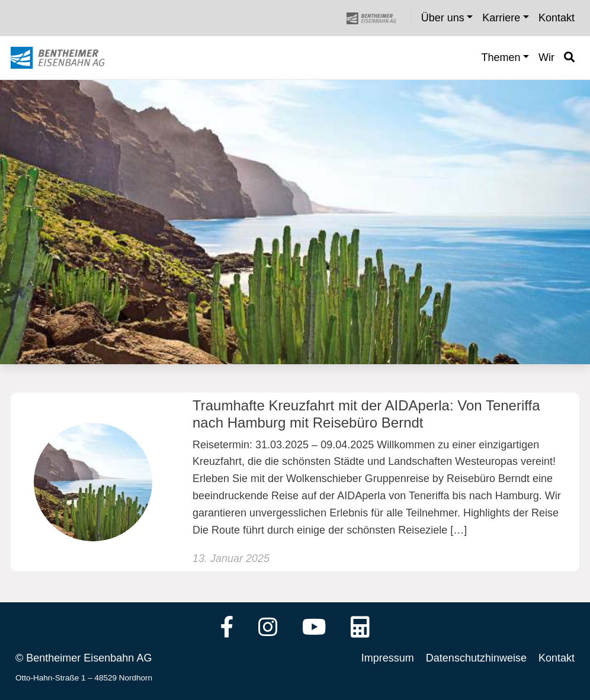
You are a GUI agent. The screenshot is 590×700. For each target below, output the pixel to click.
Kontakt (557, 658)
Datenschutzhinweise (476, 658)
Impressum (388, 658)
